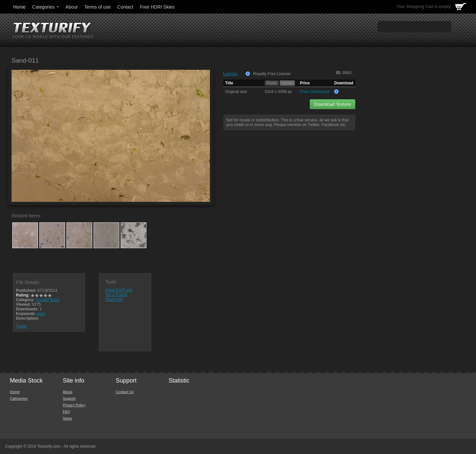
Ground (42, 300)
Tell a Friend (116, 295)
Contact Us (125, 392)
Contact (125, 7)
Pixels (272, 83)
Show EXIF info (119, 290)
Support (69, 398)
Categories (46, 7)
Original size (236, 92)
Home (19, 7)
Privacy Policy (74, 405)
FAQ (66, 412)
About (72, 7)
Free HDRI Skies (157, 7)
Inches (287, 83)
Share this (114, 299)
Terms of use (98, 7)
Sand (55, 300)
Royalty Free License (272, 74)
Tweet (21, 326)
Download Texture (333, 104)
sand (40, 314)
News (67, 418)
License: (231, 74)
